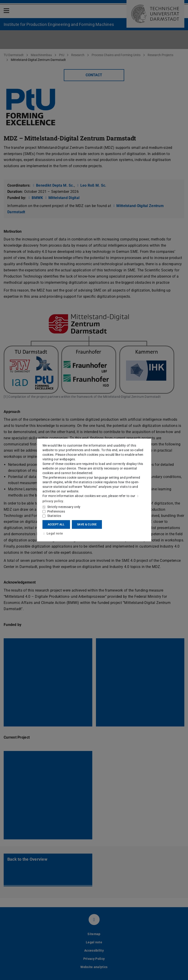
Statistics (54, 516)
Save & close (87, 524)
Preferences (56, 511)
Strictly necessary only (64, 507)
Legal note (53, 533)
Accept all (56, 524)
